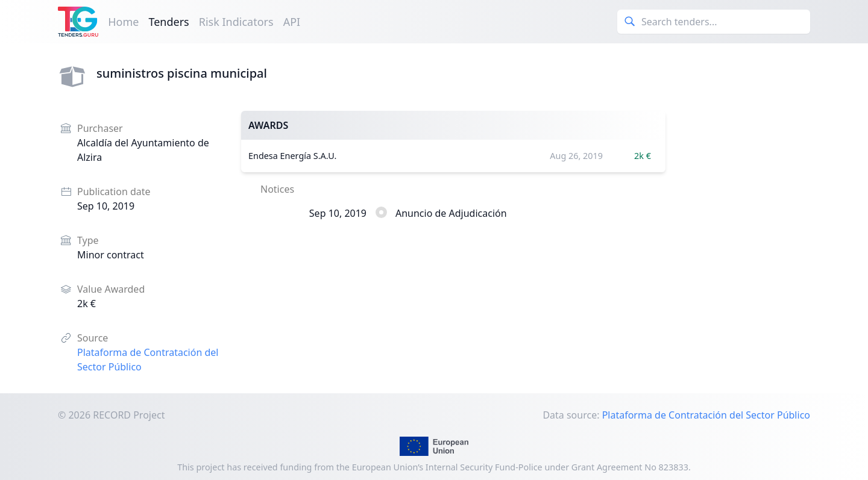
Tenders (168, 22)
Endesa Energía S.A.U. (292, 156)
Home (123, 22)
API (292, 22)
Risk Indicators (236, 22)
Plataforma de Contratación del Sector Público (706, 415)
